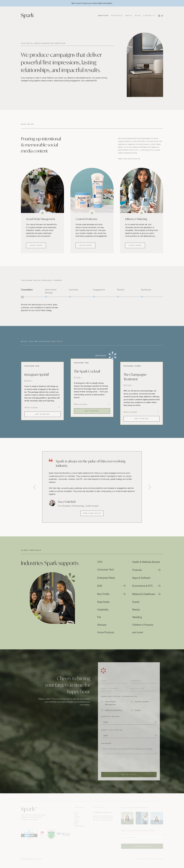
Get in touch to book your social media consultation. (92, 3)
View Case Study (92, 513)
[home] (27, 16)
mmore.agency (157, 859)
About (129, 16)
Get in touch (103, 818)
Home (76, 812)
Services (103, 16)
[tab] (32, 293)
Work (76, 819)
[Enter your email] (142, 837)
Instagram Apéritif (37, 375)
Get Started (42, 414)
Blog (138, 16)
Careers (77, 821)
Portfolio (117, 16)
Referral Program (80, 826)
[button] (149, 16)
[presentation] (121, 762)
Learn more (36, 245)
